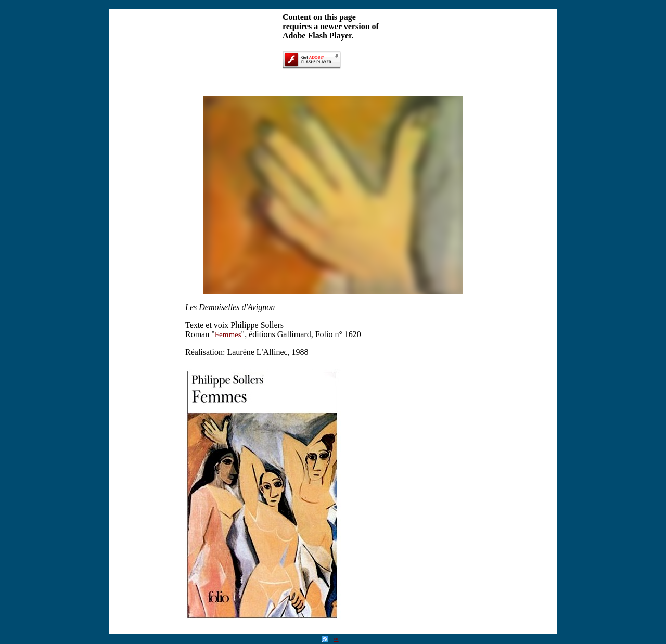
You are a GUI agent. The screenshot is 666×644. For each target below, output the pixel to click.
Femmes (228, 334)
